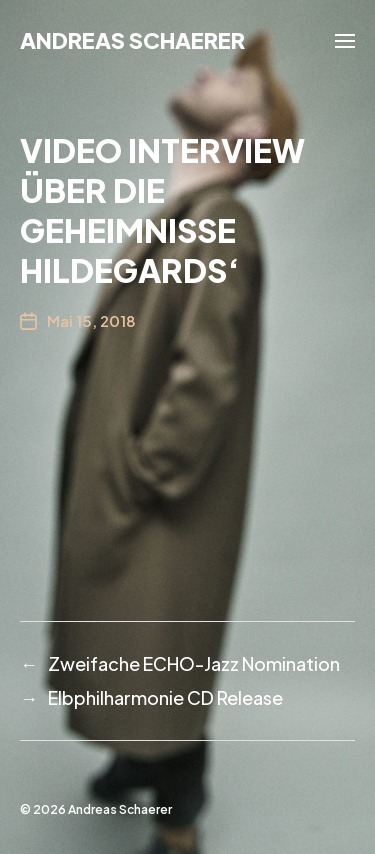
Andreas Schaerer (132, 40)
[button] (345, 40)
